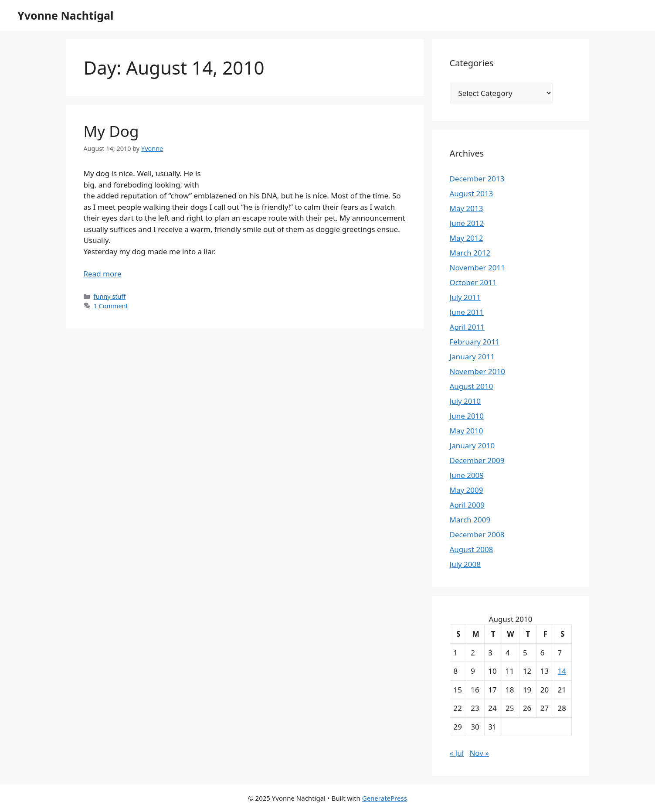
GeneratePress (385, 798)
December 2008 (477, 534)
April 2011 (467, 327)
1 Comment (111, 306)
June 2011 (467, 312)
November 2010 (477, 371)
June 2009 (467, 475)
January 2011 (472, 357)
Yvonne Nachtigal (65, 15)
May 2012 (467, 238)
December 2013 (477, 179)
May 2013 (467, 208)
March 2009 (470, 520)
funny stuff (110, 296)
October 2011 (473, 282)
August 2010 (472, 386)
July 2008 (465, 564)
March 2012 (470, 253)
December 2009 (477, 460)
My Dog (111, 131)
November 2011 (477, 268)
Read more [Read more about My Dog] (103, 274)
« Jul (457, 753)
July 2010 (465, 401)
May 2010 (467, 431)
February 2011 (475, 342)
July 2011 (465, 297)
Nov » (479, 753)
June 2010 (467, 416)
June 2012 (467, 223)
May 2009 (467, 490)
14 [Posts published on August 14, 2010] (562, 671)
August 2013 (472, 193)
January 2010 (472, 445)
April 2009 (467, 505)
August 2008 (472, 549)
